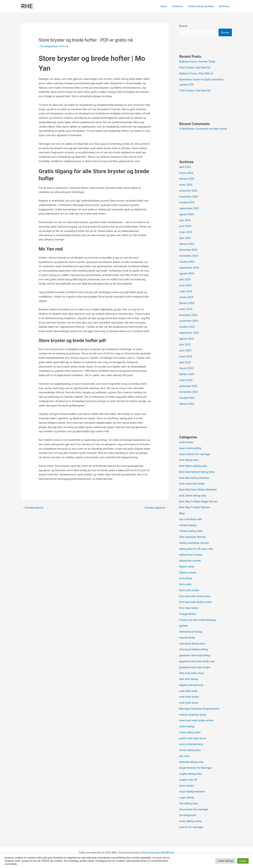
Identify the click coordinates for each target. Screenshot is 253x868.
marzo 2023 (186, 368)
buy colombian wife (191, 519)
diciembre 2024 (188, 250)
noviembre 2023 (189, 321)
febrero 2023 (187, 374)
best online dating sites (193, 496)
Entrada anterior (32, 508)
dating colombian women (194, 543)
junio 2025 (185, 226)
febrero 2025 (187, 244)
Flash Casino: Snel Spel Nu (195, 68)
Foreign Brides (188, 614)
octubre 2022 (187, 398)
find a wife (185, 584)
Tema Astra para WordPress (158, 853)
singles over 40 (188, 780)
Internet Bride (187, 638)
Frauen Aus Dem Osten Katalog (197, 620)
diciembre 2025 (188, 191)
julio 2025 (185, 220)
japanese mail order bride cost (197, 661)
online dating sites (190, 732)
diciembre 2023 (188, 315)
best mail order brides (192, 484)
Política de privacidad (201, 6)
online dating (187, 726)
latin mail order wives (192, 673)
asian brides (186, 442)
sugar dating (186, 797)
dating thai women (190, 561)
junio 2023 (185, 350)
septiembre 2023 (189, 333)
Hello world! (220, 129)
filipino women (188, 573)
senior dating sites (190, 750)
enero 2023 (186, 380)
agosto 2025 (187, 214)
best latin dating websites (194, 478)
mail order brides (189, 697)
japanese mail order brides (195, 667)
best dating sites (189, 460)
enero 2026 (186, 185)
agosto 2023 (187, 339)
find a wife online (189, 590)
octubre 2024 (187, 262)
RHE (27, 6)
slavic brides (186, 786)
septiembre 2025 (189, 208)
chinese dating (188, 525)
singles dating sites (191, 774)
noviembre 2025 (189, 197)
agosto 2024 (187, 273)
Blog (182, 513)
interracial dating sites (192, 644)
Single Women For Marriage (195, 768)
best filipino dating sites (193, 466)
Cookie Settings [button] (225, 861)
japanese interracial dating (195, 655)
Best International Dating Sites (197, 472)
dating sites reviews (191, 555)
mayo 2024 (186, 291)
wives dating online (190, 821)
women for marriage (191, 827)
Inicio (164, 6)
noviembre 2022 (189, 392)
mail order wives (189, 703)
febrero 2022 (187, 404)
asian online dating (190, 448)
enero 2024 (186, 309)
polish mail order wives (193, 738)
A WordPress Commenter (194, 129)
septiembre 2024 (189, 268)
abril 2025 (185, 238)
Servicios (224, 6)
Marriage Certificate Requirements (199, 709)
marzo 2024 (186, 297)
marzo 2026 (186, 173)
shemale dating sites (191, 762)
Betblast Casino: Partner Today (197, 62)
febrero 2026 (187, 179)
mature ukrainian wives (193, 715)
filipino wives (187, 567)
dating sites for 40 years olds (196, 549)
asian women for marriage (195, 454)
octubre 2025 (187, 202)
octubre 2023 (187, 327)
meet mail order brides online (196, 720)
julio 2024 (185, 279)
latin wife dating (189, 679)
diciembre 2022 (188, 386)
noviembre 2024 (189, 256)
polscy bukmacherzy (191, 744)
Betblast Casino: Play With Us (196, 74)
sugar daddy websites (192, 792)
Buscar (183, 26)
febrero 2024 (187, 303)
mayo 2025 (186, 232)
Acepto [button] (243, 861)
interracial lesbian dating (194, 649)
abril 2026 (185, 167)
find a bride (186, 578)
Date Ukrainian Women (193, 537)
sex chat (184, 756)
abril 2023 (185, 362)
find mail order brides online (195, 602)
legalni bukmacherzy (191, 685)
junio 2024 (185, 285)
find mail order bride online (195, 596)
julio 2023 (185, 345)
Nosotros (178, 6)
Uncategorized (49, 46)
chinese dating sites (191, 531)
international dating (191, 632)
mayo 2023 (186, 356)
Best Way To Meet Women (194, 507)
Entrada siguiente (156, 508)
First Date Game (189, 608)
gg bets (184, 626)
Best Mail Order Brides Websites (198, 490)
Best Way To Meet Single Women (198, 502)
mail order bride (188, 691)
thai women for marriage (194, 809)
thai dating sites (189, 803)
